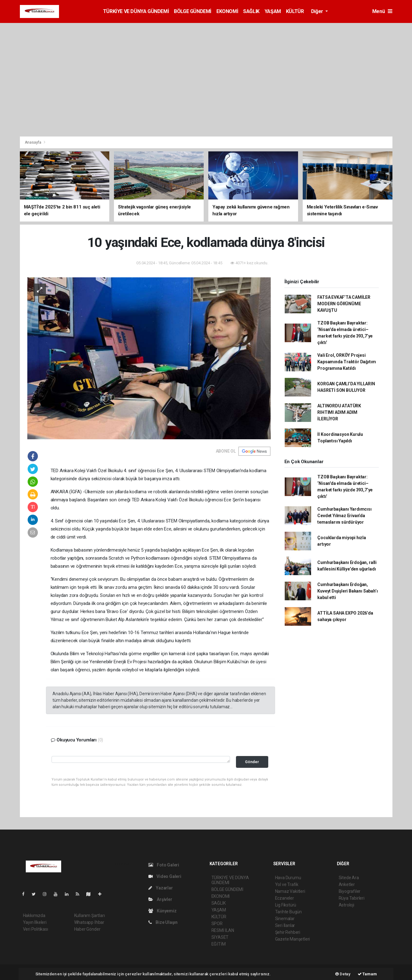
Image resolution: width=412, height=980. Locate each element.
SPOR (217, 924)
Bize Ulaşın (163, 922)
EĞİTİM (219, 944)
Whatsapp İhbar (89, 922)
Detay (343, 974)
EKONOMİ (227, 11)
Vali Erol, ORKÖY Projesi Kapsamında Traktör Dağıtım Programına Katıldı (346, 362)
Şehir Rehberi (288, 932)
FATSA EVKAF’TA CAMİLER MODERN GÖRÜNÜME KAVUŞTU (344, 304)
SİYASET (220, 937)
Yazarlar (161, 888)
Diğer (318, 11)
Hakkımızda (34, 915)
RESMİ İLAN (223, 930)
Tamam (367, 974)
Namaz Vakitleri (290, 891)
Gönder (252, 762)
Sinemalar (285, 919)
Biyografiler (350, 891)
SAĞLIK (251, 11)
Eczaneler (285, 898)
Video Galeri (165, 876)
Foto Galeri (164, 865)
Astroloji (346, 905)
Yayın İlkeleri (35, 922)
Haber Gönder (87, 929)
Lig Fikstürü (286, 905)
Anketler (347, 884)
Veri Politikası (36, 929)
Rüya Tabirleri (352, 898)
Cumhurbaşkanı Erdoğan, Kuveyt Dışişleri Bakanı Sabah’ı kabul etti (347, 591)
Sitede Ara (349, 878)
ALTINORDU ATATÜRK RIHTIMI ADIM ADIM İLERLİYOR (339, 412)
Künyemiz (163, 911)
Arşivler (160, 899)
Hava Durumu (288, 878)
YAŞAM (273, 11)
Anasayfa (34, 142)
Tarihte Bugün (289, 912)
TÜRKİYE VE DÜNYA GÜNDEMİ (136, 11)
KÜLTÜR (295, 11)
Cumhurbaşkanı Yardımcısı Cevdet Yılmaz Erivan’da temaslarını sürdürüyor (344, 516)
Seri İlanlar (285, 925)
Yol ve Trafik (287, 884)
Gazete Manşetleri (293, 939)
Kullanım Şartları (90, 915)
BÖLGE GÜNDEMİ (193, 11)
